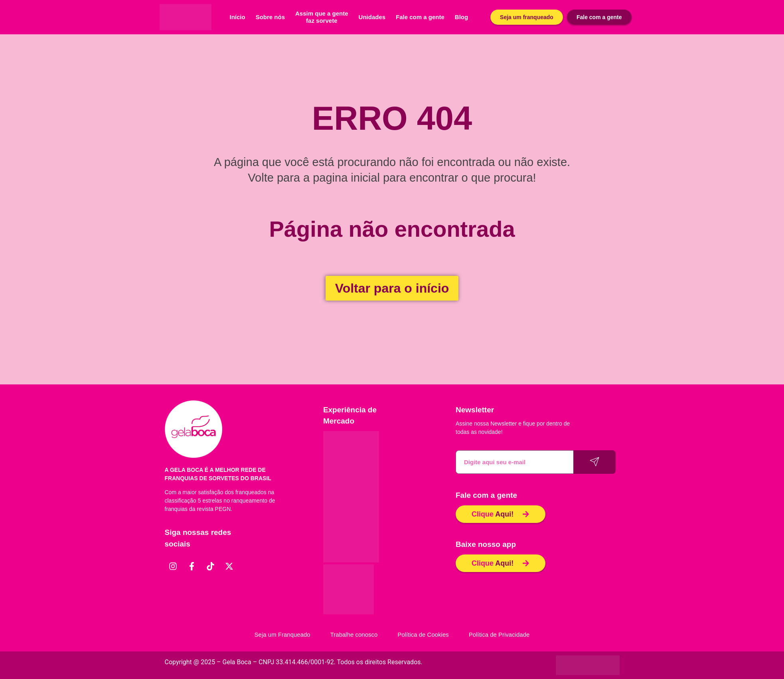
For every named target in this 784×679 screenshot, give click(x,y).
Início (238, 17)
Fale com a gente (420, 17)
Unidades (372, 17)
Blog (461, 17)
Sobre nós (270, 17)
